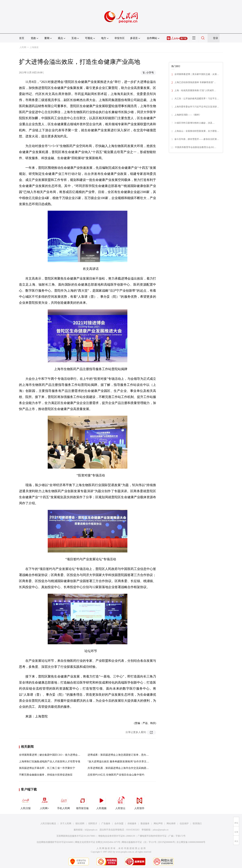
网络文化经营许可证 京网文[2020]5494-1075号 (98, 842)
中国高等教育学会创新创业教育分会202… (196, 147)
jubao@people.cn (161, 830)
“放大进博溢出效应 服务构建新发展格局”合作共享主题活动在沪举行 (126, 761)
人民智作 (139, 802)
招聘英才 (93, 824)
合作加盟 (119, 824)
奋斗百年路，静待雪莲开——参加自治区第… (197, 139)
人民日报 (26, 802)
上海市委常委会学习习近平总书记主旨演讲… (197, 107)
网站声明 (158, 824)
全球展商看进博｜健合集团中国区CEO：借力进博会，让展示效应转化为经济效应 (65, 755)
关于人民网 (66, 824)
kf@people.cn (91, 830)
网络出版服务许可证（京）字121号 (139, 842)
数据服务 (145, 824)
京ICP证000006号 (166, 842)
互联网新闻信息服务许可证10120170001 (76, 836)
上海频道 (34, 47)
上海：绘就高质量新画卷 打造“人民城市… (195, 90)
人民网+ (44, 802)
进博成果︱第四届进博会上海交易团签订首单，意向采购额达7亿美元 (126, 755)
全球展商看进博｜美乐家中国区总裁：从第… (197, 74)
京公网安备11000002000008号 (191, 842)
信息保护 (184, 824)
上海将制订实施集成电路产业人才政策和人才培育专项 (50, 761)
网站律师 (171, 824)
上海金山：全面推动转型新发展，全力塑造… (197, 131)
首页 (22, 38)
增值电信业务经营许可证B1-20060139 (117, 836)
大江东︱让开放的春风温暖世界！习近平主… (197, 99)
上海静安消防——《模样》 (188, 115)
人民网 (23, 47)
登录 (216, 38)
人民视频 (101, 802)
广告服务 (106, 824)
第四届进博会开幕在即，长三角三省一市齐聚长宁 (47, 768)
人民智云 (120, 802)
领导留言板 (82, 802)
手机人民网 (63, 802)
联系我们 (197, 824)
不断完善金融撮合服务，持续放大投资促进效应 (46, 775)
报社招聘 (80, 824)
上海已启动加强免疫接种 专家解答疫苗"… (195, 82)
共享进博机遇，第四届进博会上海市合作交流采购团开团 (119, 768)
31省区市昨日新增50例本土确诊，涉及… (194, 123)
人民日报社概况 (48, 824)
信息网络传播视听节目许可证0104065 (55, 842)
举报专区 (120, 38)
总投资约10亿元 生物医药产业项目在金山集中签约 (116, 775)
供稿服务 (132, 824)
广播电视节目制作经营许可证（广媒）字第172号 (162, 836)
